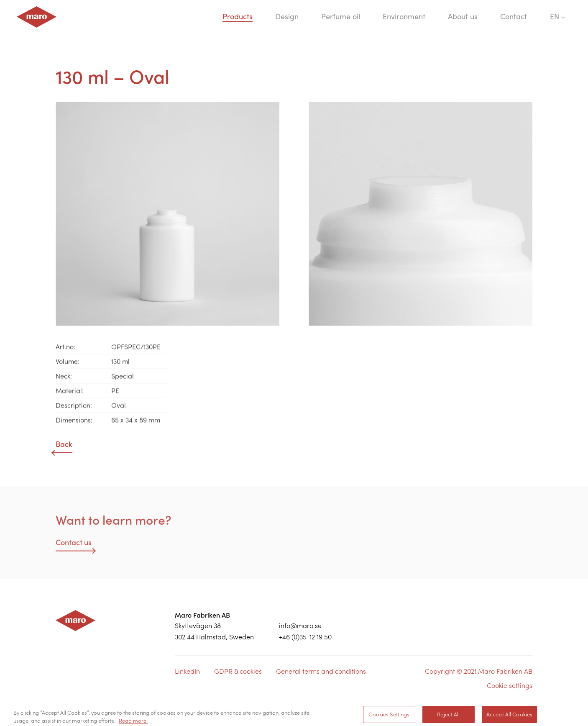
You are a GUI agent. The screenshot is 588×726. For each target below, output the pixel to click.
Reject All (448, 717)
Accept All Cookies (509, 717)
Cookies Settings (389, 717)
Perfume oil (341, 17)
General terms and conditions (321, 671)
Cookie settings (510, 685)
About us (463, 17)
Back (64, 444)
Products (238, 17)
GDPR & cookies (238, 671)
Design (287, 17)
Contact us (74, 545)
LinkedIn (187, 671)
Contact (514, 17)
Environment (404, 17)
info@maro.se (300, 626)
